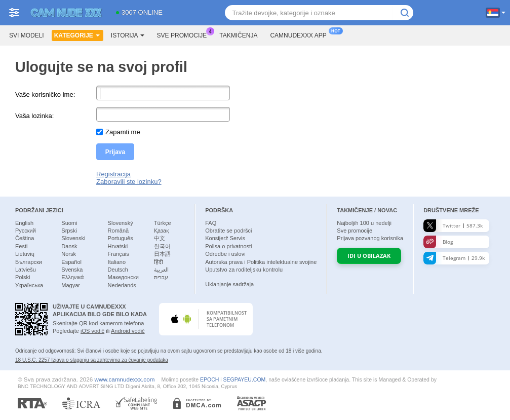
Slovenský (121, 223)
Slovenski (73, 238)
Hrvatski (118, 246)
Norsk (69, 254)
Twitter (453, 226)
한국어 (162, 246)
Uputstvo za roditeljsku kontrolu (244, 270)
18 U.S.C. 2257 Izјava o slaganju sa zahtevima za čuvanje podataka (92, 360)
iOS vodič (92, 331)
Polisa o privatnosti (228, 246)
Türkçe (163, 223)
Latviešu (26, 270)
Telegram (454, 258)
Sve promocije (185, 34)
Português (121, 238)
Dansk (69, 246)
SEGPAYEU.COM (245, 379)
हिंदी (159, 262)
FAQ (211, 223)
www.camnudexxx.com (125, 379)
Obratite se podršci (228, 231)
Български (29, 262)
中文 (160, 238)
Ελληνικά (72, 277)
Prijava (115, 152)
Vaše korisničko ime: (45, 94)
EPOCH (209, 379)
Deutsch (118, 270)
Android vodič (128, 331)
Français (119, 254)
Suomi (69, 223)
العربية (161, 270)
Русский (26, 231)
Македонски (123, 277)
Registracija (113, 174)
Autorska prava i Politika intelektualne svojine (261, 262)
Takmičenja (238, 35)
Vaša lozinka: (34, 116)
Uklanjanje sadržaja (229, 284)
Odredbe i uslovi (225, 254)
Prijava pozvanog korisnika (370, 238)
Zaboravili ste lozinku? (129, 182)
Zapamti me (123, 132)
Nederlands (122, 285)
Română (119, 231)
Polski (23, 277)
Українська (29, 285)
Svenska (72, 270)
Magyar (71, 285)
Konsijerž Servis (225, 238)
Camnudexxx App (301, 34)
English (24, 223)
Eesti (21, 246)
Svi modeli (27, 35)
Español (71, 262)
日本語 (162, 254)
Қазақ (162, 231)
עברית (161, 277)
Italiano (117, 262)
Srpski (69, 231)
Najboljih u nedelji (364, 223)
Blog (438, 242)
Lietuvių (25, 254)
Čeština (25, 238)
